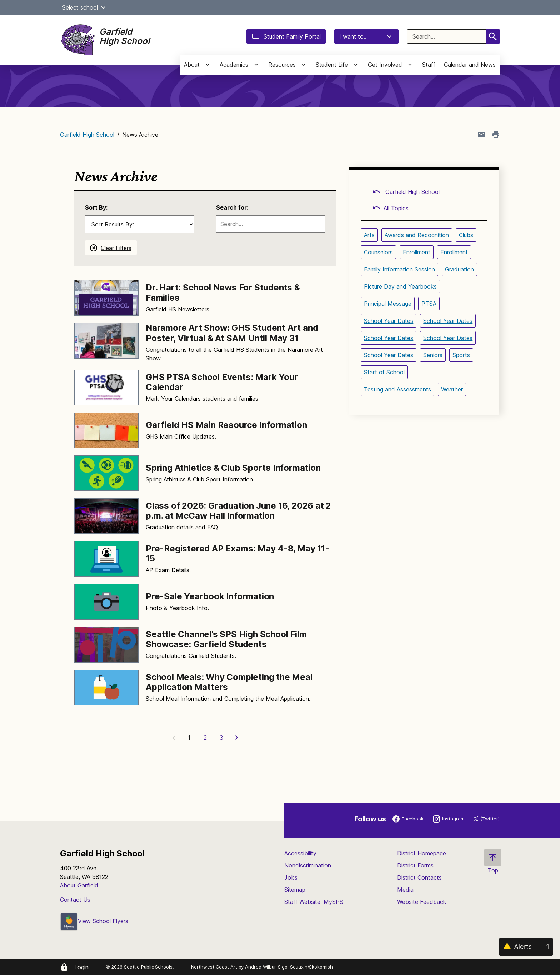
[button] (103, 7)
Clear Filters (116, 248)
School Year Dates (389, 321)
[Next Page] (237, 737)
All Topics (390, 208)
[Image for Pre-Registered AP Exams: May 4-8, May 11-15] (106, 559)
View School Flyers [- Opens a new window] (94, 921)
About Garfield (79, 885)
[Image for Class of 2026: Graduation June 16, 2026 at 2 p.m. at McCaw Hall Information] (106, 516)
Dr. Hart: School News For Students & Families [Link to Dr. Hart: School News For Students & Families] (223, 292)
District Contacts (419, 877)
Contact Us (75, 900)
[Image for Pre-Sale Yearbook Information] (106, 602)
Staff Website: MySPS (314, 902)
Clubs (466, 235)
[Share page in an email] (481, 135)
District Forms (415, 865)
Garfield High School (87, 135)
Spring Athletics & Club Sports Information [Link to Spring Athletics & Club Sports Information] (233, 468)
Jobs (291, 877)
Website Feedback (422, 902)
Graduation (459, 269)
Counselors (378, 252)
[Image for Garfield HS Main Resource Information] (106, 430)
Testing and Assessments (397, 389)
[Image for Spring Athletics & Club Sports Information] (106, 473)
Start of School (384, 372)
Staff (429, 65)
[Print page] (496, 135)
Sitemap (295, 890)
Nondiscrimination (308, 865)
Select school (85, 7)
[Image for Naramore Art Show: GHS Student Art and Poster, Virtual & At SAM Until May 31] (106, 341)
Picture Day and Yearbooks (400, 286)
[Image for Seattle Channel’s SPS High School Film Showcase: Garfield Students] (106, 645)
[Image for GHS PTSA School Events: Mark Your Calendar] (106, 387)
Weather (452, 389)
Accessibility (300, 853)
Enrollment (417, 252)
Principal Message (388, 304)
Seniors (433, 355)
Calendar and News (470, 65)
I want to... (366, 36)
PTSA (429, 304)
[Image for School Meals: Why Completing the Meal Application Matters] (106, 687)
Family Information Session (399, 269)
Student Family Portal (286, 36)
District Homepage (422, 853)
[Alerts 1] (526, 947)
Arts (369, 235)
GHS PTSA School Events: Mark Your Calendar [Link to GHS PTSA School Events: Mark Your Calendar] (222, 382)
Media (405, 890)
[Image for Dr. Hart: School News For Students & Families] (106, 298)
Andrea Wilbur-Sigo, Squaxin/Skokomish (289, 967)
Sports (461, 355)
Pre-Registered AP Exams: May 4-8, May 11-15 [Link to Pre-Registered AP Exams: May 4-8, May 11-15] (237, 554)
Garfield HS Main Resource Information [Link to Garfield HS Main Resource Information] (226, 425)
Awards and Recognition (417, 235)
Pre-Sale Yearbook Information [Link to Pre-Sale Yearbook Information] (210, 596)
